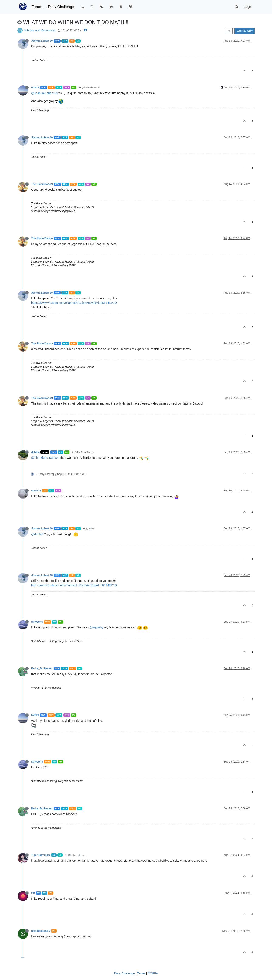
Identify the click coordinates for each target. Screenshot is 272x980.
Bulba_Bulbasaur (42, 668)
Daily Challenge (125, 973)
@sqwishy (96, 627)
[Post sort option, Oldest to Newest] (229, 31)
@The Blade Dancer (83, 452)
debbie (35, 452)
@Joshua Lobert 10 (89, 87)
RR (33, 893)
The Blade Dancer (42, 184)
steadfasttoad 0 (41, 931)
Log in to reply (244, 31)
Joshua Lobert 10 (42, 41)
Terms (141, 973)
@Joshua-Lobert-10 (44, 93)
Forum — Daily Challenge (53, 7)
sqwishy (36, 491)
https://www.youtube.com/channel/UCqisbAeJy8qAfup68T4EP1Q (74, 303)
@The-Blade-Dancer (45, 458)
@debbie (89, 529)
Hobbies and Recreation (39, 30)
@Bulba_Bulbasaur (76, 855)
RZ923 (35, 88)
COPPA (153, 973)
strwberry (37, 622)
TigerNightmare (41, 855)
